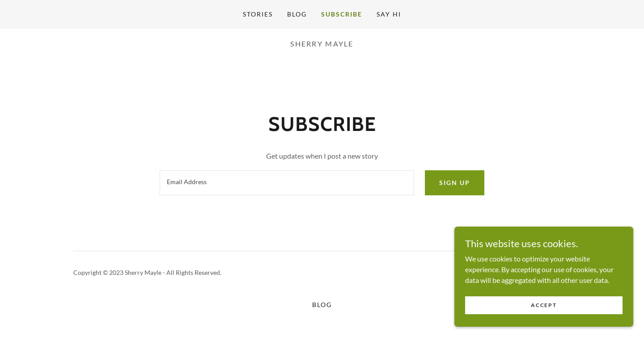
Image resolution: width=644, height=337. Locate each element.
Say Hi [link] (389, 14)
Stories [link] (258, 14)
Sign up (455, 183)
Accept (544, 305)
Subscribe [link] (342, 14)
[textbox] (287, 183)
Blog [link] (297, 14)
